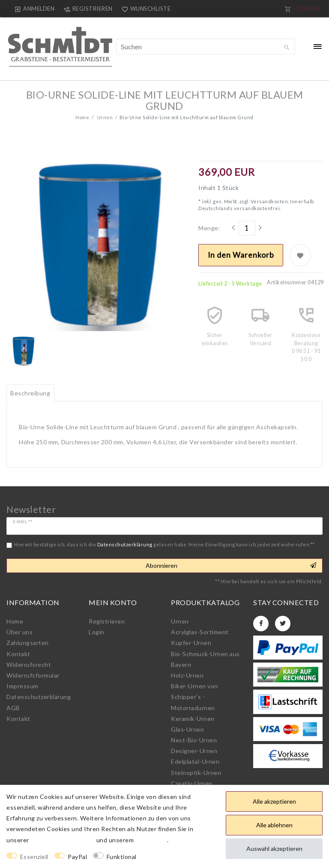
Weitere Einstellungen (176, 857)
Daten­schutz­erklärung (39, 697)
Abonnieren (231, 566)
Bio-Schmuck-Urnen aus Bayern (205, 659)
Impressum (22, 686)
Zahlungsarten (28, 643)
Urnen (104, 117)
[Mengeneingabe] (247, 228)
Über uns (19, 632)
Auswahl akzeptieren (274, 848)
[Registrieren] (88, 9)
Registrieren (107, 621)
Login (97, 632)
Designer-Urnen (194, 751)
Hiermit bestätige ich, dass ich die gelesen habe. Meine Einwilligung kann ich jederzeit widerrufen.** (164, 544)
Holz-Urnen (187, 675)
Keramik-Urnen (193, 719)
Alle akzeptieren (274, 801)
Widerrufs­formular (33, 675)
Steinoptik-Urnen (196, 773)
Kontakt (18, 654)
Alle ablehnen (274, 825)
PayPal (77, 857)
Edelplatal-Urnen (195, 761)
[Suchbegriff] (206, 47)
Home (82, 117)
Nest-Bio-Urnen (194, 740)
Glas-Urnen (187, 729)
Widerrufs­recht (29, 665)
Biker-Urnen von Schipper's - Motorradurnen (194, 697)
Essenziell (34, 857)
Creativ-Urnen (192, 783)
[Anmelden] (34, 9)
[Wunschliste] (144, 9)
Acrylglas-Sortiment (200, 632)
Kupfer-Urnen (191, 643)
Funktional (122, 857)
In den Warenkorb (241, 255)
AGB (13, 708)
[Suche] (287, 48)
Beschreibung (30, 393)
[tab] (30, 393)
